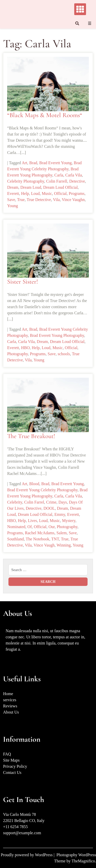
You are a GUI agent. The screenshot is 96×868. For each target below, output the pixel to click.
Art (24, 163)
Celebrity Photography (26, 181)
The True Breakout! (31, 436)
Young (13, 206)
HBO (25, 348)
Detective (77, 181)
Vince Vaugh (44, 545)
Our (51, 527)
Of (30, 527)
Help (25, 193)
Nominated (16, 527)
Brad (33, 163)
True (21, 200)
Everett (13, 193)
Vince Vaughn (73, 200)
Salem (61, 533)
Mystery (69, 521)
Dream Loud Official (61, 187)
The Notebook (38, 539)
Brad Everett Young (55, 163)
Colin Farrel (34, 502)
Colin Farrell (57, 181)
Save (11, 200)
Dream (13, 187)
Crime (51, 502)
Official (60, 193)
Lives (33, 521)
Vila (56, 200)
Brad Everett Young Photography (57, 335)
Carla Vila (74, 175)
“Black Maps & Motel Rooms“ (45, 115)
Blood (34, 484)
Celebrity (15, 502)
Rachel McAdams (40, 533)
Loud (35, 193)
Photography (18, 354)
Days (63, 502)
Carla (59, 175)
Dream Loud (31, 187)
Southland (15, 539)
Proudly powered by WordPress (27, 855)
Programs (77, 193)
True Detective (39, 200)
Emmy (60, 514)
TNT (55, 539)
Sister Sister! (23, 282)
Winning (64, 545)
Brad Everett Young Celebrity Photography (42, 490)
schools (64, 354)
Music (47, 193)
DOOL (49, 508)
